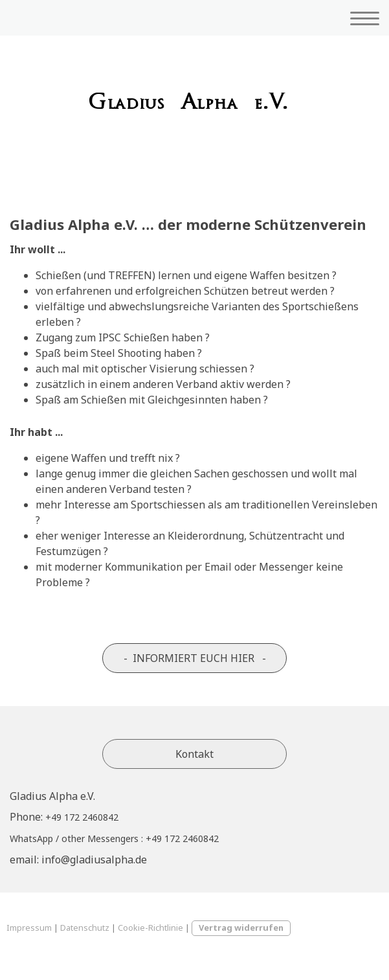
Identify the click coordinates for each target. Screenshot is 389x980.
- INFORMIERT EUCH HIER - (195, 658)
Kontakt (194, 754)
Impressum (29, 928)
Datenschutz (85, 928)
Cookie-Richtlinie (150, 928)
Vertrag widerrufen (241, 928)
